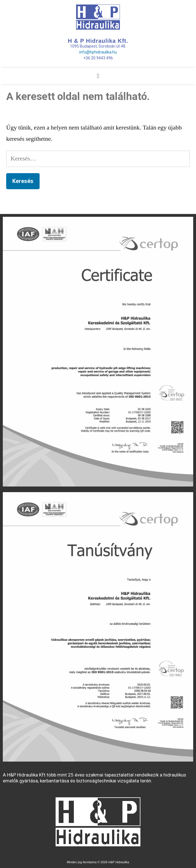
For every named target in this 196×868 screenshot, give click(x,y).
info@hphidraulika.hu (98, 52)
